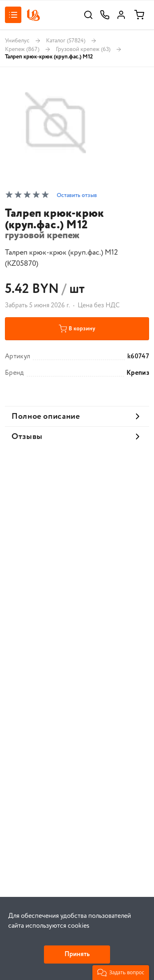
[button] (121, 973)
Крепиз (138, 373)
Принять (77, 954)
